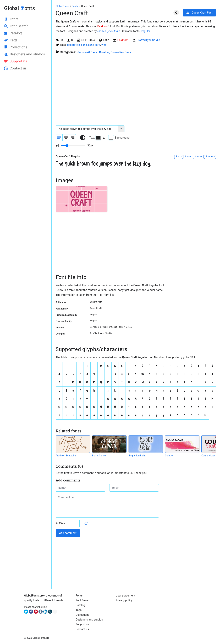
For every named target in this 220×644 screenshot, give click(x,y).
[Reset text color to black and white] (83, 138)
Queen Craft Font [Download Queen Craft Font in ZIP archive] (199, 13)
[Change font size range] (73, 146)
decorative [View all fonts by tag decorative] (73, 45)
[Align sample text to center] (66, 138)
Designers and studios (89, 620)
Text (95, 138)
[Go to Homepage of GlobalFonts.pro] (62, 6)
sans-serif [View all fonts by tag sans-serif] (94, 45)
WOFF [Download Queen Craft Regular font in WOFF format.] (198, 157)
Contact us (82, 629)
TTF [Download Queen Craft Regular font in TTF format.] (179, 157)
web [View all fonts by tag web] (104, 45)
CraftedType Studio (109, 31)
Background (119, 138)
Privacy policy (124, 600)
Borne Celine (99, 456)
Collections (82, 615)
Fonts (79, 596)
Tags (79, 610)
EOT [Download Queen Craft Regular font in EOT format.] (188, 157)
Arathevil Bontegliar (66, 456)
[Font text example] (87, 129)
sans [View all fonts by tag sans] (84, 45)
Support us (82, 624)
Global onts (20, 8)
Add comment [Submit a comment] (68, 533)
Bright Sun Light (137, 456)
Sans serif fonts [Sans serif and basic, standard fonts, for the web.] (87, 52)
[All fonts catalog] (75, 6)
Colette (169, 456)
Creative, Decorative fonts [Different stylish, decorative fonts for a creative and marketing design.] (115, 52)
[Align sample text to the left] (59, 138)
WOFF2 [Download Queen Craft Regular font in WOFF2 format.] (210, 157)
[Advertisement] (26, 129)
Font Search (83, 600)
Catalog (80, 605)
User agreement (125, 596)
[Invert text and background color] (105, 138)
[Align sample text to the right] (73, 138)
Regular (146, 31)
